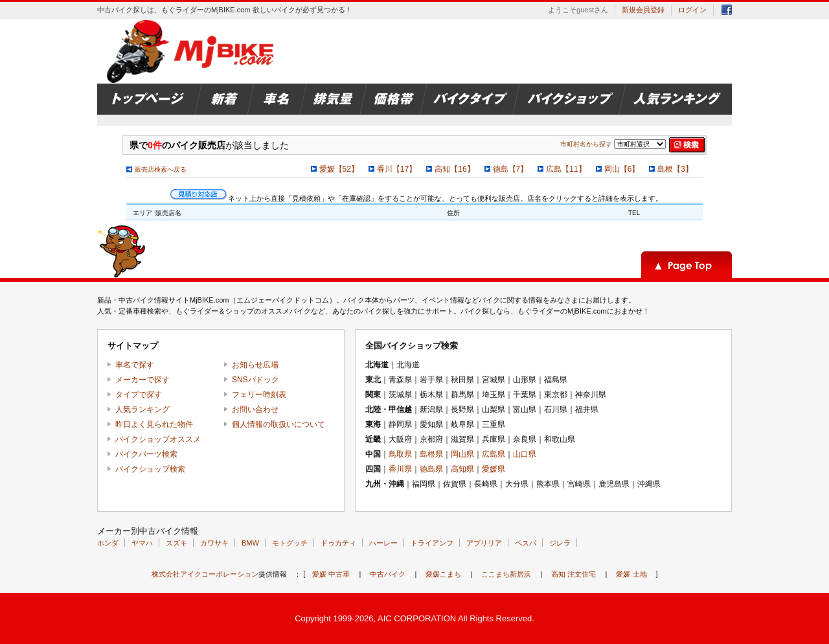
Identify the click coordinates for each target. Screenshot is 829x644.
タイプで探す (139, 395)
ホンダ (108, 543)
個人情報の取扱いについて (278, 424)
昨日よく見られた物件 (154, 424)
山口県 (525, 454)
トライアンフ (432, 543)
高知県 (462, 469)
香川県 (400, 469)
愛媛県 (494, 469)
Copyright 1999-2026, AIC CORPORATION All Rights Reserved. (414, 618)
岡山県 (462, 454)
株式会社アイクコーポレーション (205, 574)
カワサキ (214, 543)
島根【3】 (675, 169)
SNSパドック (256, 380)
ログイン (692, 10)
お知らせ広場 (255, 365)
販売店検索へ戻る (161, 169)
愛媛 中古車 (331, 574)
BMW (250, 543)
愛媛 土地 (631, 574)
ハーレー (383, 543)
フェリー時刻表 (259, 395)
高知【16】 (454, 169)
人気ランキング (142, 409)
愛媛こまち (443, 574)
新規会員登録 (643, 10)
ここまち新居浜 (506, 574)
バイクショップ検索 (150, 469)
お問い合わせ (255, 409)
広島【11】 (566, 169)
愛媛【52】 (339, 169)
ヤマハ (142, 543)
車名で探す (135, 365)
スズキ (176, 543)
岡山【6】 (622, 169)
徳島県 (431, 469)
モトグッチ (290, 543)
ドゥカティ (338, 543)
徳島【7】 (511, 169)
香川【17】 (397, 169)
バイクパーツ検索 (146, 454)
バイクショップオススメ (158, 439)
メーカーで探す (142, 380)
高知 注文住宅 (573, 574)
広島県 (494, 454)
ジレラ (560, 543)
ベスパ (526, 543)
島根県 (431, 454)
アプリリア (484, 543)
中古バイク (388, 574)
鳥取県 (400, 454)
